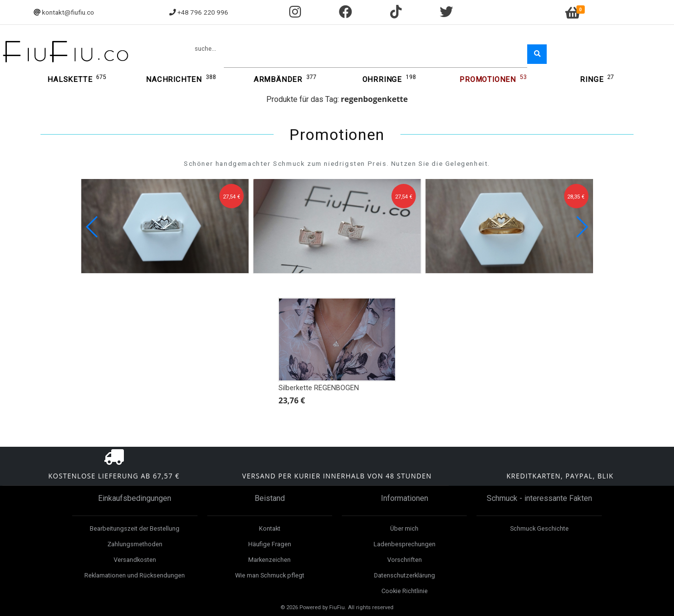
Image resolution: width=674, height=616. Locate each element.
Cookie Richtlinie (405, 591)
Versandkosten (135, 560)
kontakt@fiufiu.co (68, 12)
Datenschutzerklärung (405, 575)
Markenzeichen (269, 560)
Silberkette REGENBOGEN (319, 388)
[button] (582, 227)
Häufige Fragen (270, 544)
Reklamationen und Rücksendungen (135, 575)
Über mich (404, 528)
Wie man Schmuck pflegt (270, 575)
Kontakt (270, 528)
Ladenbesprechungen (405, 544)
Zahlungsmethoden (135, 544)
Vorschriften (405, 560)
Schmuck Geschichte (539, 528)
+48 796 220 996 (203, 12)
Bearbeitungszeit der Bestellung (135, 528)
